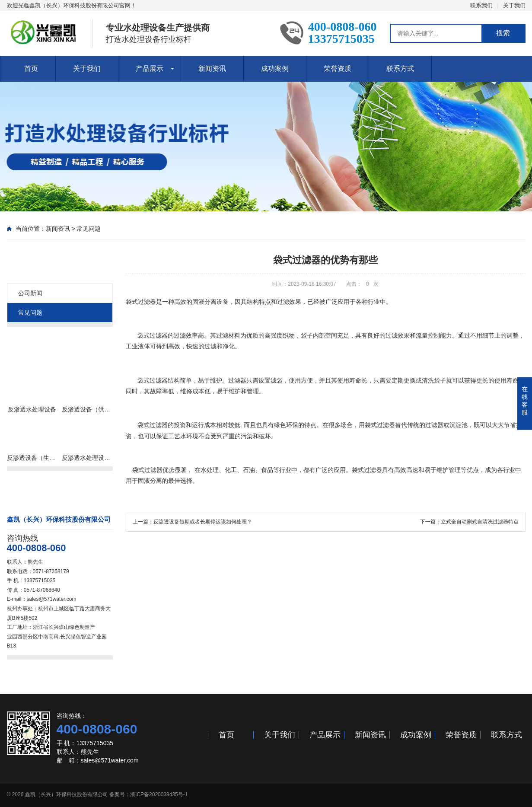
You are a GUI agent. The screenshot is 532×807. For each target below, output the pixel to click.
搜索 (503, 33)
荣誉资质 (338, 69)
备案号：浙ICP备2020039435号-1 (148, 794)
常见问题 (89, 229)
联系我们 (481, 5)
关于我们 (514, 5)
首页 (31, 69)
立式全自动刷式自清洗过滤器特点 (480, 522)
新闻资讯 (212, 69)
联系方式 (400, 69)
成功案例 (275, 69)
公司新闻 (30, 293)
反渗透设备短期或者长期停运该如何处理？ (203, 522)
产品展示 (150, 69)
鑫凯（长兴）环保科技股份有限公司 (67, 794)
